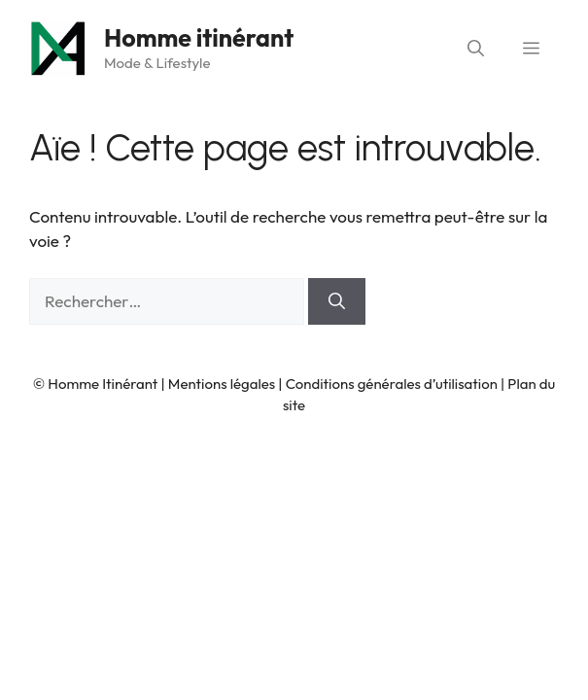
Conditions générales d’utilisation (392, 384)
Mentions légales (222, 384)
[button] (476, 49)
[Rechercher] (337, 301)
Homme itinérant (199, 38)
